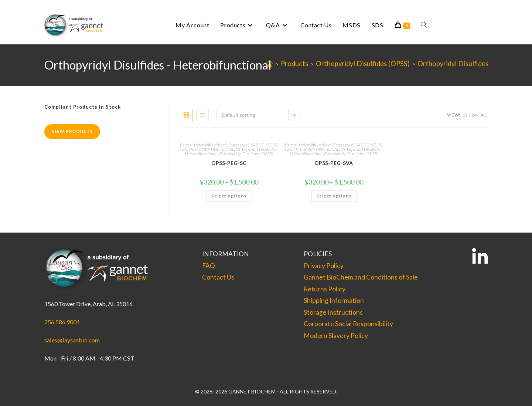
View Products (72, 131)
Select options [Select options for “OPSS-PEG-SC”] (229, 196)
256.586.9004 (62, 322)
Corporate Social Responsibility (348, 324)
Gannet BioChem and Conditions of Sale (361, 277)
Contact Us (218, 277)
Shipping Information (334, 300)
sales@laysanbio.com (72, 340)
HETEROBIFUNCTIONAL (212, 149)
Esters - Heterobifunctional (203, 145)
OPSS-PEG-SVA (334, 163)
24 (474, 115)
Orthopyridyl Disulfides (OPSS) (246, 154)
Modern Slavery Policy (336, 336)
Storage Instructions (333, 312)
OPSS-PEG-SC (229, 163)
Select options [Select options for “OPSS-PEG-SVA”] (334, 196)
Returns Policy (325, 289)
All (484, 115)
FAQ (209, 266)
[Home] (270, 64)
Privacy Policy (324, 266)
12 (465, 115)
